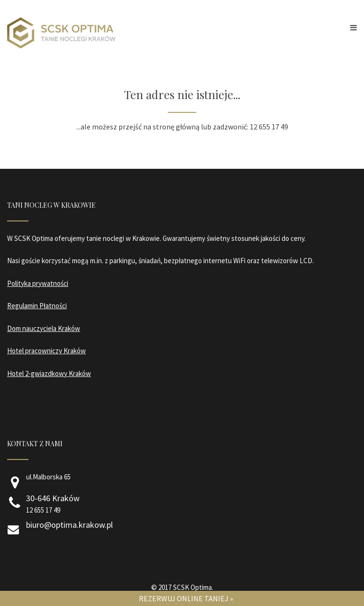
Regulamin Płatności (37, 306)
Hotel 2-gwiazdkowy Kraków (49, 373)
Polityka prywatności (38, 283)
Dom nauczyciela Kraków (44, 328)
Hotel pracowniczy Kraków (46, 351)
